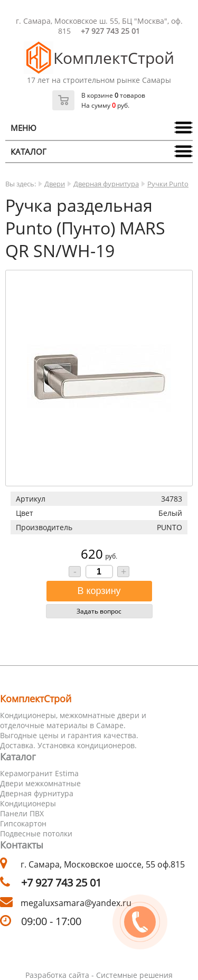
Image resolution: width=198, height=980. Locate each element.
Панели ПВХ (22, 813)
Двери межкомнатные (40, 783)
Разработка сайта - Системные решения (99, 975)
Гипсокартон (23, 823)
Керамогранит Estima (39, 773)
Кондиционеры (28, 803)
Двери (55, 184)
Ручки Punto (168, 184)
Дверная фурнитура (106, 184)
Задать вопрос (99, 611)
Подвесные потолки (36, 833)
